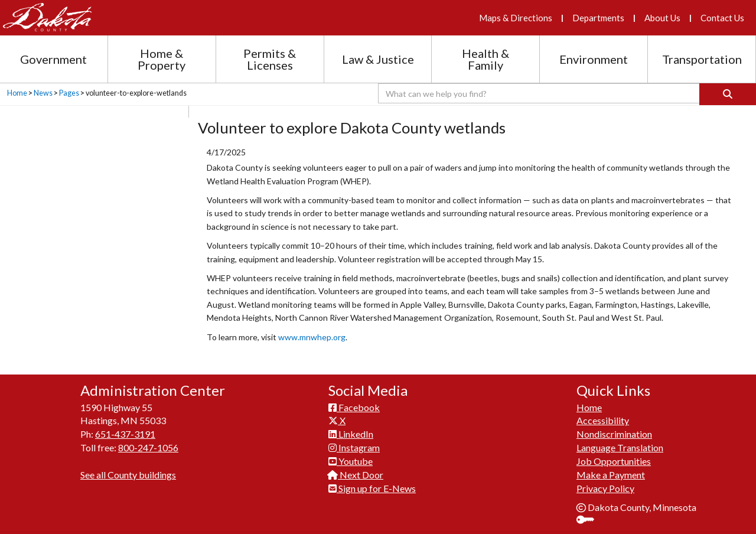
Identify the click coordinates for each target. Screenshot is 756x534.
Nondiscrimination (614, 434)
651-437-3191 (125, 434)
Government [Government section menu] (53, 59)
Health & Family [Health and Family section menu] (485, 59)
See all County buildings (128, 475)
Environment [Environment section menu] (594, 59)
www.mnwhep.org (312, 337)
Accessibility (603, 420)
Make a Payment (611, 475)
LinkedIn (351, 434)
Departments (598, 18)
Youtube (351, 461)
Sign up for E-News (372, 488)
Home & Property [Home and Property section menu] (162, 59)
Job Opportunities (614, 461)
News (43, 93)
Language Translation (620, 447)
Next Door (356, 475)
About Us (662, 18)
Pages (69, 93)
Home (17, 93)
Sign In (590, 521)
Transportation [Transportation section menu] (702, 59)
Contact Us (722, 18)
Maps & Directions (516, 18)
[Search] (728, 94)
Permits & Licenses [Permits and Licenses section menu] (270, 59)
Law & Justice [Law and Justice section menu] (378, 59)
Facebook (354, 407)
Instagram (354, 447)
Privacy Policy (605, 488)
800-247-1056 (148, 447)
